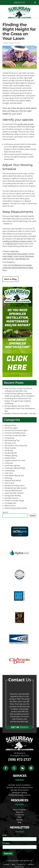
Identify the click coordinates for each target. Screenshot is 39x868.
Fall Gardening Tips (12, 440)
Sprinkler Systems (12, 498)
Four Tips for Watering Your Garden (18, 265)
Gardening (9, 450)
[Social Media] (7, 769)
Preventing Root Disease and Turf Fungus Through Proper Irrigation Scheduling (18, 401)
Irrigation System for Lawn (15, 460)
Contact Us (19, 815)
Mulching (8, 478)
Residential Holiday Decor (15, 486)
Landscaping (10, 470)
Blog (19, 822)
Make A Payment (19, 810)
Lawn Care (14, 251)
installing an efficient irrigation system (17, 241)
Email (5, 835)
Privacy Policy (19, 867)
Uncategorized (10, 503)
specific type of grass (25, 124)
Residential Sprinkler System (16, 488)
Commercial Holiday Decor (15, 433)
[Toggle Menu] (35, 3)
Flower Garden (10, 448)
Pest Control (9, 483)
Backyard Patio (10, 425)
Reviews (20, 820)
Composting (9, 438)
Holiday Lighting (11, 455)
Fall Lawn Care (10, 443)
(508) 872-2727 (19, 3)
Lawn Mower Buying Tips (14, 476)
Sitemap (30, 864)
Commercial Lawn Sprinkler (15, 435)
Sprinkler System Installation (19, 785)
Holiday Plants (10, 458)
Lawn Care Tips (8, 259)
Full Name (7, 843)
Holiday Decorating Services (19, 795)
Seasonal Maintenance (13, 491)
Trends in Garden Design (14, 501)
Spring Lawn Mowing (13, 496)
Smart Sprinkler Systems (14, 493)
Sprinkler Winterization (20, 790)
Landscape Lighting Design (15, 468)
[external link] (20, 541)
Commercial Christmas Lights (16, 430)
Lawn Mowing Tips (22, 259)
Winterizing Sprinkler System (16, 508)
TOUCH (20, 727)
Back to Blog (10, 279)
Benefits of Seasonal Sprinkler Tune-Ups (20, 413)
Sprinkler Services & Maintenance (20, 787)
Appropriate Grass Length (17, 254)
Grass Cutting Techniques (24, 256)
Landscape (9, 463)
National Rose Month (13, 481)
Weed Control (10, 506)
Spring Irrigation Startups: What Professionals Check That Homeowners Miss (20, 408)
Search (5, 512)
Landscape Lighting (12, 465)
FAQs (20, 817)
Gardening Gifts (11, 453)
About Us (20, 812)
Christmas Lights (11, 428)
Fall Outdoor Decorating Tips (16, 445)
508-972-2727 (12, 244)
